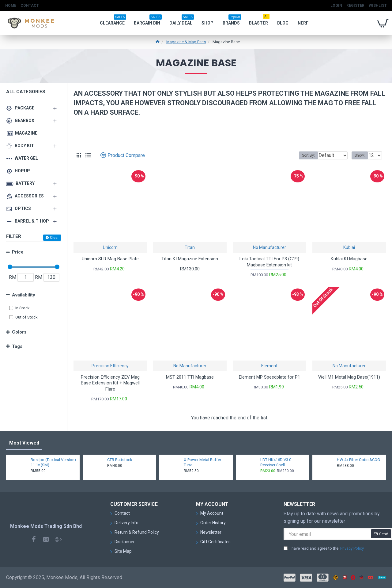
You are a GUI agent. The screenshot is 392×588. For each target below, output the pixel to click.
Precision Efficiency (110, 366)
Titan (190, 247)
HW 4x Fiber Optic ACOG (358, 460)
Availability (24, 295)
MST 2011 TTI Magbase (190, 377)
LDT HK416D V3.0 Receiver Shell (276, 462)
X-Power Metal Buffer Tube (202, 462)
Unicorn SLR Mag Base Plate (110, 259)
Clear (54, 238)
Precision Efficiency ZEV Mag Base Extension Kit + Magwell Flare (110, 383)
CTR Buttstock (120, 460)
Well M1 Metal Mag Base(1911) (349, 377)
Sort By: (304, 155)
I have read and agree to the (324, 548)
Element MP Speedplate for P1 (269, 377)
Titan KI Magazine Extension (190, 259)
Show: (362, 155)
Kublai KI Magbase (349, 259)
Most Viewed (24, 443)
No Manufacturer (269, 247)
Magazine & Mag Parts (186, 42)
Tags (17, 346)
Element (269, 366)
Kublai (349, 247)
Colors (19, 332)
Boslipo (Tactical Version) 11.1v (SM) (53, 462)
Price (18, 252)
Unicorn (110, 247)
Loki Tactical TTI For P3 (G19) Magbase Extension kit (269, 262)
